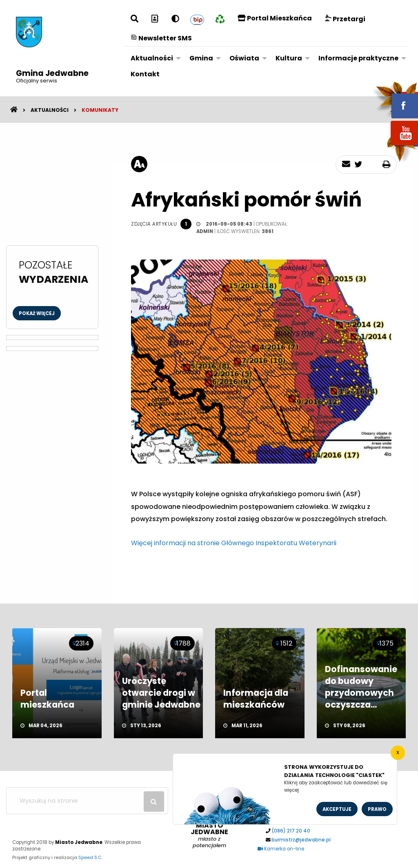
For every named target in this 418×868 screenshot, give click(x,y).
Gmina (201, 58)
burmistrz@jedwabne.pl (301, 840)
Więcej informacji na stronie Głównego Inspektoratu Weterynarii (234, 543)
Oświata (244, 58)
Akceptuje (337, 809)
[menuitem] (153, 58)
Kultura (289, 58)
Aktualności (152, 58)
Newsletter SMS (161, 38)
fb (395, 100)
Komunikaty (100, 110)
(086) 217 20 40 (291, 831)
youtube (395, 146)
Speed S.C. (90, 857)
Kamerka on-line (281, 849)
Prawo (377, 809)
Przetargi (345, 19)
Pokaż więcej (37, 313)
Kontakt (145, 74)
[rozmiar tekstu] (139, 164)
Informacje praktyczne (358, 58)
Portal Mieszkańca (275, 18)
